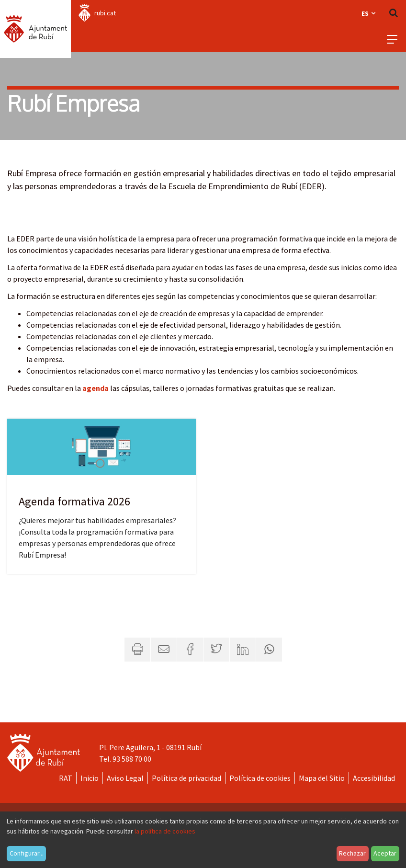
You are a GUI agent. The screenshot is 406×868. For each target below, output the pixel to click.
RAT (66, 778)
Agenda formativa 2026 (74, 501)
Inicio (90, 778)
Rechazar (352, 853)
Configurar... (27, 853)
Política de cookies (260, 778)
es (369, 13)
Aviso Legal (125, 778)
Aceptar (385, 853)
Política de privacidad (186, 778)
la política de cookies (165, 831)
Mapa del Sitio (322, 778)
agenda (96, 388)
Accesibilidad (374, 778)
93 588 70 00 (132, 759)
